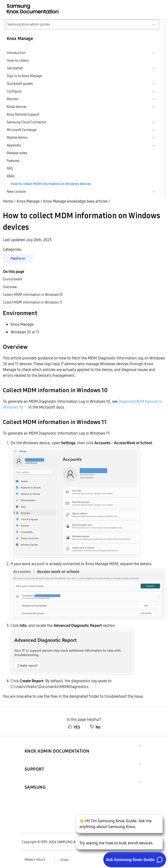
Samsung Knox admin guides (29, 24)
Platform (18, 258)
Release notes (17, 153)
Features (13, 161)
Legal (65, 860)
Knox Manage (28, 201)
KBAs (11, 176)
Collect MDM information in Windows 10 (33, 295)
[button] (57, 745)
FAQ (10, 168)
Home (8, 201)
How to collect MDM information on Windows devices (51, 184)
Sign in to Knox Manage (24, 76)
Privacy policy (35, 860)
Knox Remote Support (23, 114)
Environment (13, 279)
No (95, 727)
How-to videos (18, 60)
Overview (10, 287)
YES (74, 727)
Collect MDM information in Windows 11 (32, 302)
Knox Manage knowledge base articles (75, 201)
